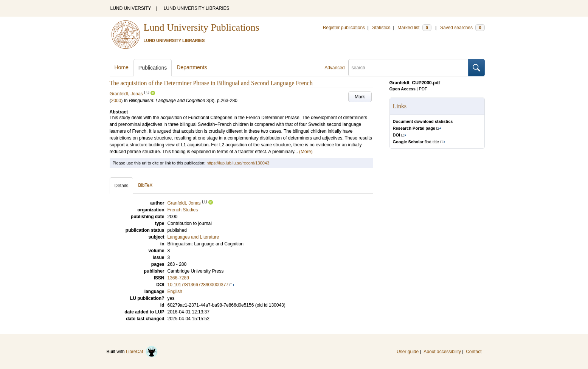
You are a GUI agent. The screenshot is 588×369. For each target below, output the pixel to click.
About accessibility (442, 352)
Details (122, 186)
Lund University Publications (202, 27)
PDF (423, 89)
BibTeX (145, 185)
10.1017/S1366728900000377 (198, 285)
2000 (116, 101)
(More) (306, 152)
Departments (192, 67)
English (175, 291)
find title (416, 142)
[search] (408, 68)
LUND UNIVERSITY (131, 8)
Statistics (381, 28)
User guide (408, 352)
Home (122, 67)
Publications (153, 68)
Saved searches (462, 28)
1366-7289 (178, 278)
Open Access (403, 89)
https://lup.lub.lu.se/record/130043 (238, 163)
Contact (474, 352)
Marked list (414, 28)
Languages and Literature (193, 237)
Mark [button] (360, 97)
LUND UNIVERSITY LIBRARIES (197, 8)
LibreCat (142, 352)
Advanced (334, 68)
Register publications (344, 28)
